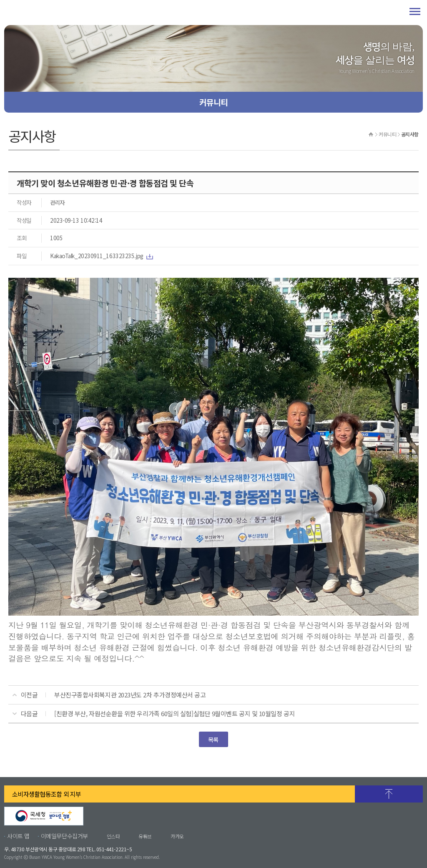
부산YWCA (71, 13)
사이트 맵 (18, 836)
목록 (213, 739)
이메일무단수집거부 (64, 836)
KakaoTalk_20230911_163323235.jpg (97, 256)
